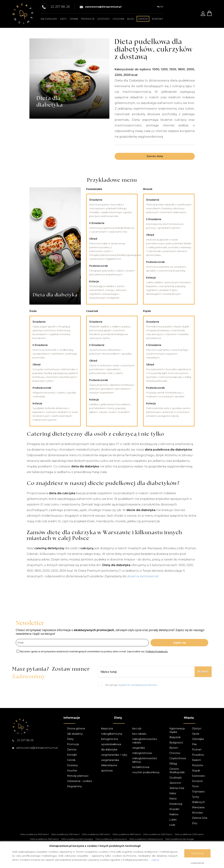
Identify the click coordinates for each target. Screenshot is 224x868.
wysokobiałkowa (111, 744)
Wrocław (197, 813)
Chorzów (175, 753)
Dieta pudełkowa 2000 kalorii (158, 834)
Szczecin (197, 781)
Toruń (195, 786)
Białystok (175, 737)
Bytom (174, 748)
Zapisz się (179, 643)
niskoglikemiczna (112, 734)
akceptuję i (131, 685)
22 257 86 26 (23, 740)
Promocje (88, 19)
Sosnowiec (199, 776)
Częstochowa (178, 758)
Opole (196, 734)
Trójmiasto (198, 792)
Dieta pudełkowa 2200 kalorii (189, 834)
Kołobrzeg (176, 804)
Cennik (74, 19)
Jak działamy (49, 19)
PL (159, 7)
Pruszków (198, 755)
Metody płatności (78, 776)
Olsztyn (197, 729)
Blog (131, 19)
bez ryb (137, 729)
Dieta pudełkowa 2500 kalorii (45, 839)
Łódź (172, 825)
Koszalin (174, 809)
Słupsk (196, 771)
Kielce (173, 799)
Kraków (174, 814)
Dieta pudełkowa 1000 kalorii (35, 834)
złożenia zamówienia (142, 576)
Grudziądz (176, 778)
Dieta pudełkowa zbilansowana (111, 839)
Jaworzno (175, 783)
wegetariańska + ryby (114, 755)
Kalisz (173, 793)
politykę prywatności (145, 685)
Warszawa (198, 807)
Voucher (118, 19)
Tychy (196, 797)
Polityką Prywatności (157, 651)
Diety (64, 19)
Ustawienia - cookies (79, 781)
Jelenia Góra (177, 788)
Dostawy (104, 19)
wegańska (139, 748)
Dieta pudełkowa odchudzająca (77, 839)
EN (162, 7)
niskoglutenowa (142, 753)
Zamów (72, 750)
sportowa (107, 771)
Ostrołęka (198, 739)
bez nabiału (139, 734)
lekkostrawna (109, 765)
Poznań (197, 750)
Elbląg (173, 764)
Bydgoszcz (176, 743)
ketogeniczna (110, 739)
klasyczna (107, 729)
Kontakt (157, 19)
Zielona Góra (200, 818)
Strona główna (76, 729)
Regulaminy (74, 786)
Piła (194, 744)
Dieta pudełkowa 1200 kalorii (65, 834)
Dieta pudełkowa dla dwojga (180, 839)
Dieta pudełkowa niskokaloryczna (146, 839)
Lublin (173, 820)
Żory (195, 823)
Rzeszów (198, 765)
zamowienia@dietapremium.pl (101, 7)
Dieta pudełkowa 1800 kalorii (127, 834)
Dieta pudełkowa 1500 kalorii (96, 834)
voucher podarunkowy (146, 772)
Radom (197, 760)
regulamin (124, 685)
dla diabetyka (109, 750)
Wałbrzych (198, 802)
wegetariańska (110, 760)
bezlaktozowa (141, 767)
